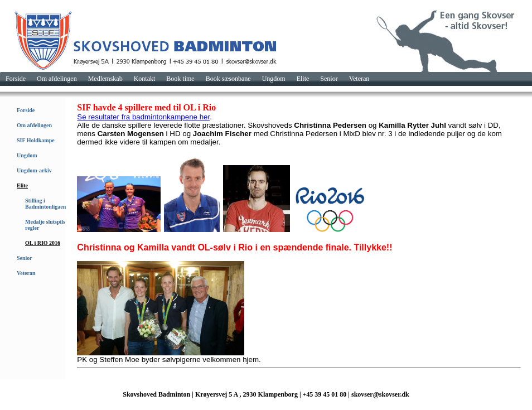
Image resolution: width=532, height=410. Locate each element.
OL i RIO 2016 (43, 243)
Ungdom (274, 79)
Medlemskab (105, 79)
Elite (303, 79)
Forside (16, 79)
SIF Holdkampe (36, 140)
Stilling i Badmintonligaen (45, 204)
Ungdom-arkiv (34, 170)
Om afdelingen (57, 79)
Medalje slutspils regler (45, 225)
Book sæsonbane (228, 79)
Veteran (359, 79)
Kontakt (145, 79)
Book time (180, 79)
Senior (329, 79)
